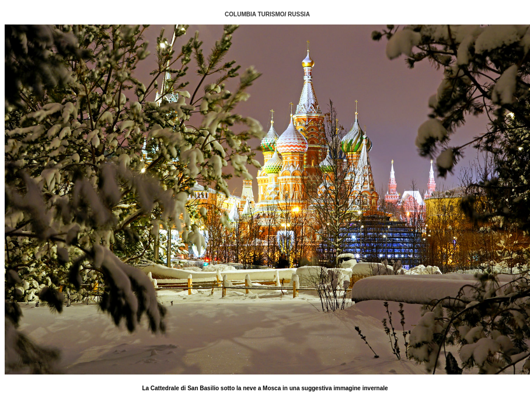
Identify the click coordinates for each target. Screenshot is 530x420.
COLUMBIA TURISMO (254, 14)
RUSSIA (299, 14)
